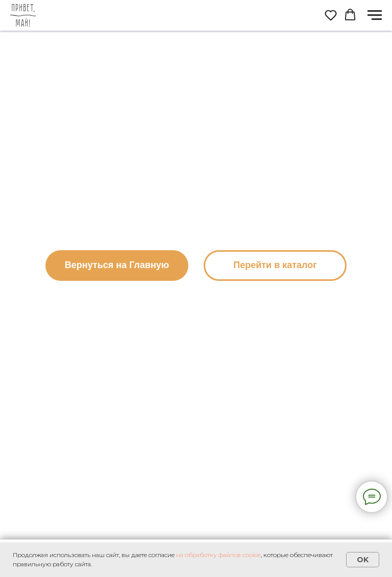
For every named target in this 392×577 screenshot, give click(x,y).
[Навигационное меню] (375, 15)
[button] (331, 15)
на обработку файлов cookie (218, 555)
